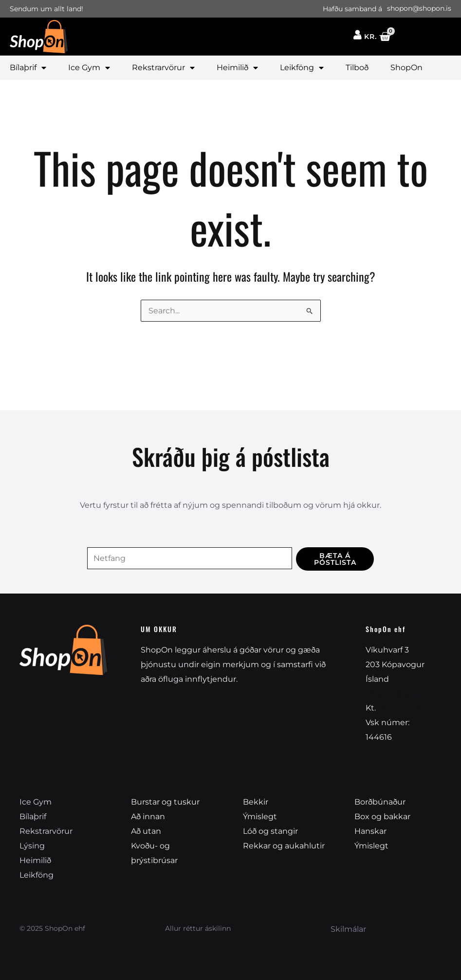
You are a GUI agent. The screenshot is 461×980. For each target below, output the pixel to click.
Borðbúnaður (380, 802)
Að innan (148, 817)
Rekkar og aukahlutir (284, 846)
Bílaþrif (28, 68)
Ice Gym (89, 68)
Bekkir (256, 802)
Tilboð (357, 67)
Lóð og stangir (270, 831)
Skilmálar (348, 929)
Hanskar (370, 831)
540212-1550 (401, 708)
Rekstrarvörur (163, 68)
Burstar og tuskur (165, 802)
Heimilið (237, 68)
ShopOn (406, 67)
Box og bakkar (382, 817)
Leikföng (302, 68)
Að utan (146, 831)
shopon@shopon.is (403, 694)
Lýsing (32, 846)
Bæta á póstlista (335, 559)
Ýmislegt (260, 817)
